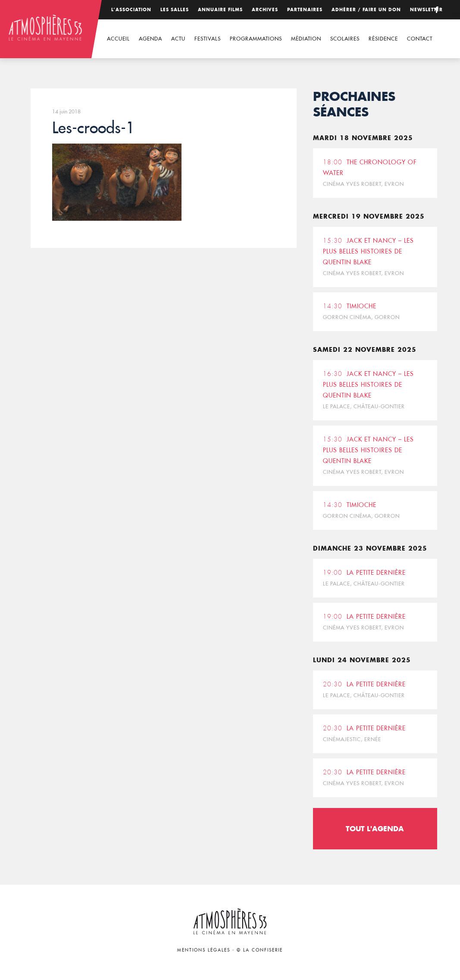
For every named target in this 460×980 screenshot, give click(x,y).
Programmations (256, 39)
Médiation (306, 39)
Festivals (208, 39)
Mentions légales (204, 950)
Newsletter (426, 10)
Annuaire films (220, 10)
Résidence (383, 39)
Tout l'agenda (375, 828)
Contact (420, 39)
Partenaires (305, 10)
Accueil (118, 39)
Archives (265, 10)
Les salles (175, 10)
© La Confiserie (260, 950)
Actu (178, 39)
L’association (131, 10)
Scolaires (345, 39)
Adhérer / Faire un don (366, 10)
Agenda (150, 39)
